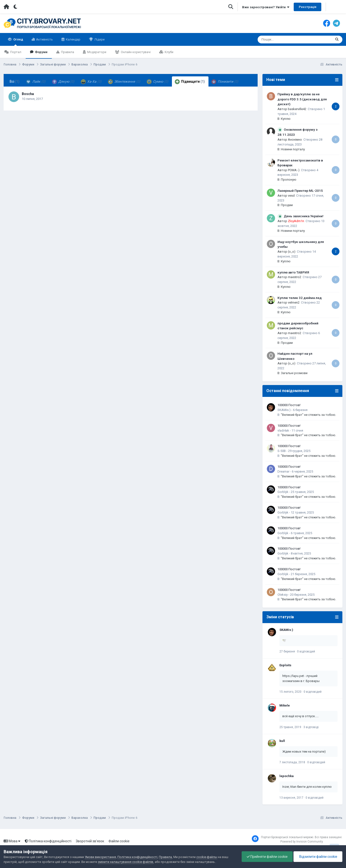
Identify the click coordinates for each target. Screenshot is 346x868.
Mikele (285, 705)
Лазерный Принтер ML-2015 (300, 191)
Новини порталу (293, 149)
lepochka (287, 776)
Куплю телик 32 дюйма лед (300, 298)
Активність (44, 39)
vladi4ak (283, 430)
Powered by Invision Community (302, 842)
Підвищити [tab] (190, 82)
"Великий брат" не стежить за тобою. (308, 415)
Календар (73, 39)
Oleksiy (283, 595)
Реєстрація (308, 7)
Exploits (285, 665)
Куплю (286, 119)
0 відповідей (306, 651)
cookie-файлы (207, 857)
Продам (287, 205)
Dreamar (283, 471)
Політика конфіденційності (48, 841)
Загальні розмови (294, 373)
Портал (15, 52)
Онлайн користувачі (135, 52)
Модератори (96, 52)
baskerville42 (297, 109)
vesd (291, 196)
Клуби (169, 52)
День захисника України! (304, 216)
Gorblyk (283, 492)
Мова (12, 841)
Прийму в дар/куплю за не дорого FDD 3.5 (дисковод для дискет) (302, 99)
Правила (67, 52)
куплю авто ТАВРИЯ (293, 272)
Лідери (99, 39)
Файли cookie (119, 841)
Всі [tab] (15, 81)
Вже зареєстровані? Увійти (266, 7)
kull (282, 741)
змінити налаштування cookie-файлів (126, 862)
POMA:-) (294, 170)
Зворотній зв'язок (90, 841)
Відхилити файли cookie (318, 857)
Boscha (28, 94)
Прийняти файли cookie (267, 857)
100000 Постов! (289, 405)
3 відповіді (311, 727)
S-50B (282, 451)
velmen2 (294, 302)
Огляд (18, 42)
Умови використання (100, 857)
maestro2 (295, 277)
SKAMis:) (284, 410)
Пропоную (289, 180)
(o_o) (292, 252)
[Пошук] (286, 40)
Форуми (41, 52)
